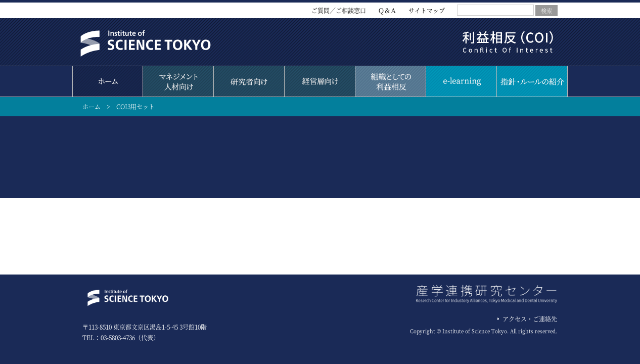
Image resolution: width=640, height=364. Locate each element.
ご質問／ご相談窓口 (339, 10)
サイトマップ (427, 10)
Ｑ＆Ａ (387, 10)
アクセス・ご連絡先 (530, 319)
